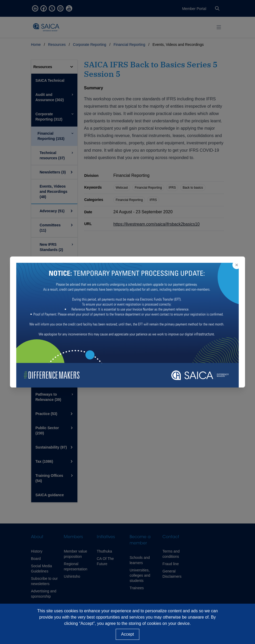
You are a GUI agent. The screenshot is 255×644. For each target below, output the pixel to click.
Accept (128, 634)
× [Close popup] (237, 265)
